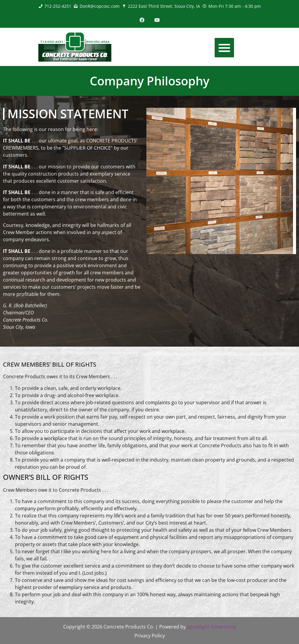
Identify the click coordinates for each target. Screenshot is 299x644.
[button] (224, 48)
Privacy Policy (150, 636)
